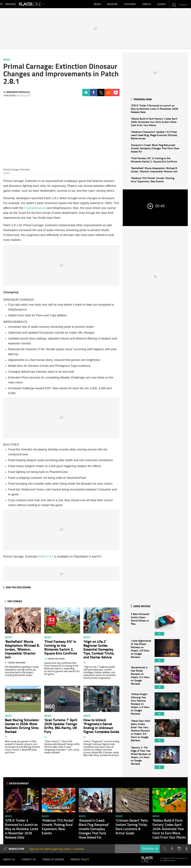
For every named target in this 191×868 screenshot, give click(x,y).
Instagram (179, 850)
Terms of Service (53, 861)
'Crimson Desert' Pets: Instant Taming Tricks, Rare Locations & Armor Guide (132, 828)
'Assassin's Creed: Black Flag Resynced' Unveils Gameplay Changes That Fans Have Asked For (155, 150)
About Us (9, 861)
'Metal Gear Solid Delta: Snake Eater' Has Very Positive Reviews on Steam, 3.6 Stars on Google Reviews (141, 732)
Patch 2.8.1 (46, 558)
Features (130, 5)
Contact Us (29, 861)
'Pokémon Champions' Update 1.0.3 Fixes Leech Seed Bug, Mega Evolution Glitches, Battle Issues (154, 137)
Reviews (112, 5)
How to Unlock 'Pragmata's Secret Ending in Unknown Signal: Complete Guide (101, 727)
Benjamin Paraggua (18, 94)
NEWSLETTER (16, 850)
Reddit (108, 94)
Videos (147, 5)
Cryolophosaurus (35, 210)
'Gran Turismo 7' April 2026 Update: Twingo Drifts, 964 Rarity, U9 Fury (61, 727)
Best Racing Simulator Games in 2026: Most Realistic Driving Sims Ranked (22, 727)
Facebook (93, 94)
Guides (162, 5)
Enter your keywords (174, 5)
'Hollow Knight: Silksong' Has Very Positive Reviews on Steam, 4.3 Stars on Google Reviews (141, 706)
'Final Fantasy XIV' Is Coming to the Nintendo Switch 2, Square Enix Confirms (154, 161)
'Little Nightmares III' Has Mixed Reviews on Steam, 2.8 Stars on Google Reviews (141, 652)
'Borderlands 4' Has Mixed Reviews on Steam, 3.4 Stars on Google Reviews (141, 679)
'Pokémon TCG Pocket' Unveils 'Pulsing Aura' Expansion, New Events (152, 181)
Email (86, 94)
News (97, 5)
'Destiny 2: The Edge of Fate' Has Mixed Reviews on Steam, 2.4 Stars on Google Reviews (141, 759)
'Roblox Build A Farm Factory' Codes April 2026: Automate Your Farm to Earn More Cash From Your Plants (154, 123)
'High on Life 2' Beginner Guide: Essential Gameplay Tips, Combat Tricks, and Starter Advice (99, 651)
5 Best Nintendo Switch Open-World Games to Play (141, 626)
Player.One (43, 5)
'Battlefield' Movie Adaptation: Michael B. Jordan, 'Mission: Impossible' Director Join (154, 171)
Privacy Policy (80, 861)
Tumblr (187, 850)
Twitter (101, 94)
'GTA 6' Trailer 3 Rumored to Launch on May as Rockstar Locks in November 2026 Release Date (154, 110)
